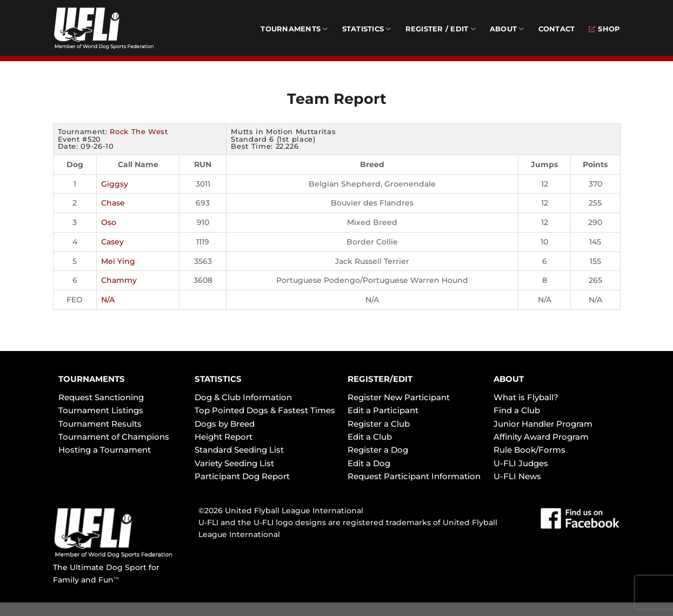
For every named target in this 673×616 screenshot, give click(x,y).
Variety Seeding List (234, 463)
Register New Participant (399, 397)
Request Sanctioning (101, 397)
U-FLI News (517, 476)
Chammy (119, 280)
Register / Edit (441, 29)
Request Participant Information (414, 476)
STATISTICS (218, 379)
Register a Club (379, 424)
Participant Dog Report (242, 476)
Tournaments (294, 29)
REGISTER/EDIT (380, 379)
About (507, 29)
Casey (112, 242)
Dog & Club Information (243, 397)
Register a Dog (378, 450)
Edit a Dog (369, 463)
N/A (108, 300)
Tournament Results (100, 424)
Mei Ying (118, 261)
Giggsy (115, 184)
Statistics (367, 29)
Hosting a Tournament (105, 450)
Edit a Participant (383, 410)
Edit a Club (370, 437)
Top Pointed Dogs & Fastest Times (265, 410)
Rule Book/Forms (529, 450)
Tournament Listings (101, 410)
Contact (557, 29)
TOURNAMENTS (92, 379)
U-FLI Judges (521, 463)
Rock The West (139, 131)
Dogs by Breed (225, 424)
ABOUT (509, 379)
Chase (113, 203)
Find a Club (517, 410)
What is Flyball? (526, 397)
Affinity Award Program (541, 437)
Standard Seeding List (239, 450)
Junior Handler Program (543, 424)
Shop (604, 29)
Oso (109, 222)
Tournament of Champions (114, 437)
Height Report (224, 437)
